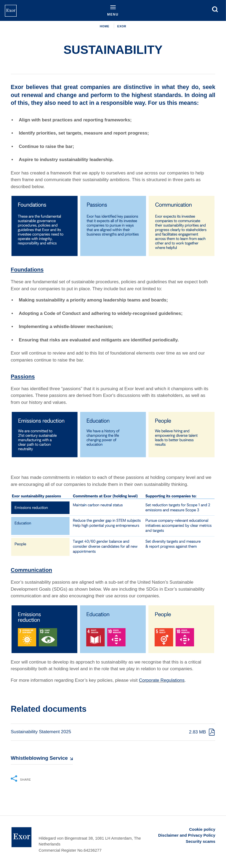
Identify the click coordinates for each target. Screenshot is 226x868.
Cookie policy (202, 829)
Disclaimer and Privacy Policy (187, 835)
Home (105, 26)
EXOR (122, 26)
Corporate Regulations (162, 680)
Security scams (201, 841)
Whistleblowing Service (39, 758)
